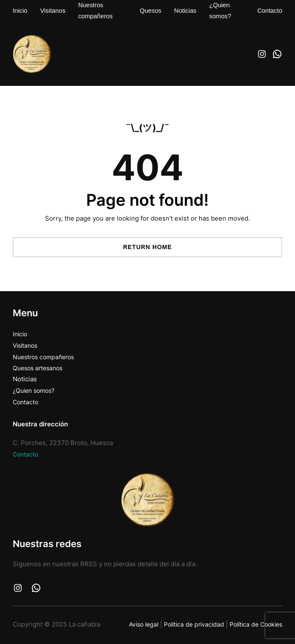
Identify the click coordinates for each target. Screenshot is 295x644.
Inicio (21, 334)
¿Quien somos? (36, 389)
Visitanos (27, 345)
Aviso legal (133, 621)
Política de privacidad (187, 621)
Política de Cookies (253, 621)
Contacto (26, 400)
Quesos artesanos (40, 366)
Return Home (147, 247)
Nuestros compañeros (46, 356)
